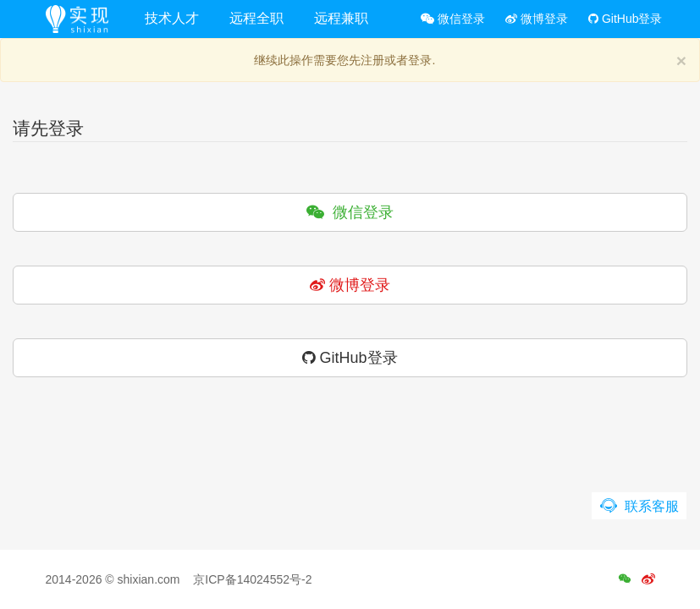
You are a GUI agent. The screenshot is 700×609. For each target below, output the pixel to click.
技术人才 (172, 18)
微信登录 (453, 19)
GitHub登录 (625, 19)
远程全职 (256, 18)
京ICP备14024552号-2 (252, 579)
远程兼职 (341, 18)
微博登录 (537, 19)
